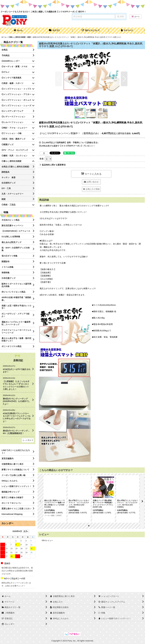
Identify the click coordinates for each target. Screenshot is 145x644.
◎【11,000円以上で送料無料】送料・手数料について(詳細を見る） (69, 143)
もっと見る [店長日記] (28, 440)
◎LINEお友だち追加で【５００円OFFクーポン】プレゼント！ (67, 146)
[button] (91, 31)
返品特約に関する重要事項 (53, 165)
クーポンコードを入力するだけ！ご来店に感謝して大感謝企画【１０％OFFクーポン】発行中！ (43, 12)
